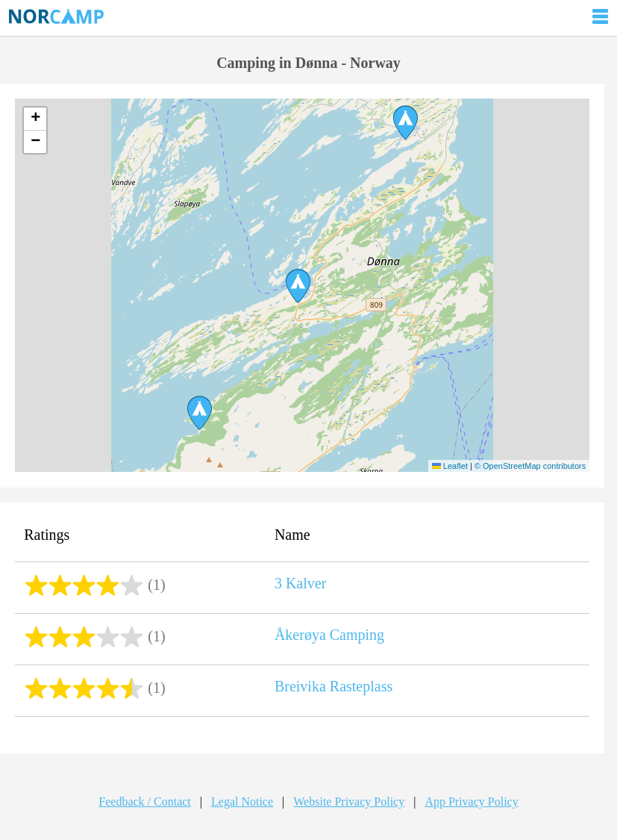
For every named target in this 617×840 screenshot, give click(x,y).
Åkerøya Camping (329, 635)
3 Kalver (300, 583)
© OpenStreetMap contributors (530, 466)
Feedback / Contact (145, 802)
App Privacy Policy (471, 802)
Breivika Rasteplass (333, 686)
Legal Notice (242, 802)
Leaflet (450, 466)
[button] (298, 286)
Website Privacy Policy (349, 802)
